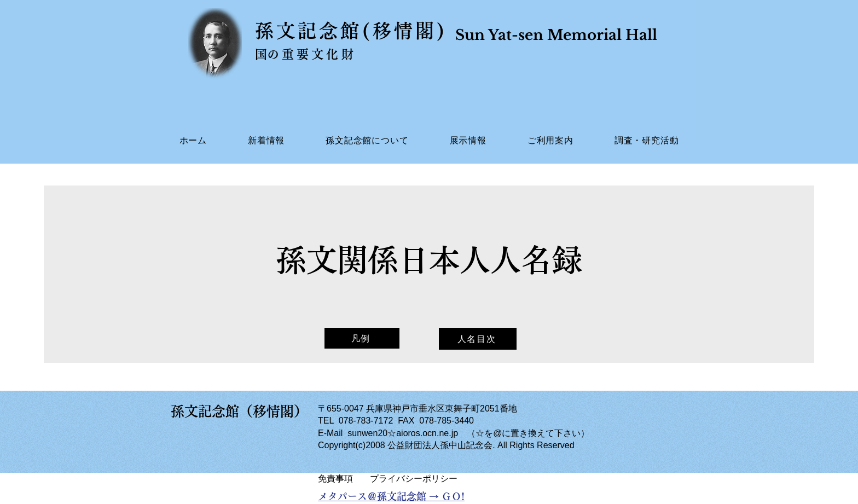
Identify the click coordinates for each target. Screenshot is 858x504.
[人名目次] (478, 339)
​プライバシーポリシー (414, 479)
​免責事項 (335, 479)
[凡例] (362, 338)
